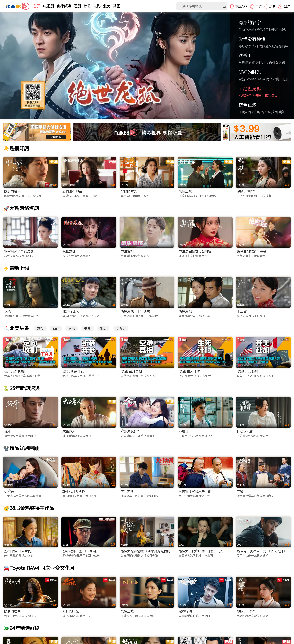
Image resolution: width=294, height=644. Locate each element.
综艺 (87, 6)
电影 (97, 6)
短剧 (77, 6)
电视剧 (49, 6)
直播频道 (64, 6)
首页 (37, 6)
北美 (107, 6)
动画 (117, 6)
